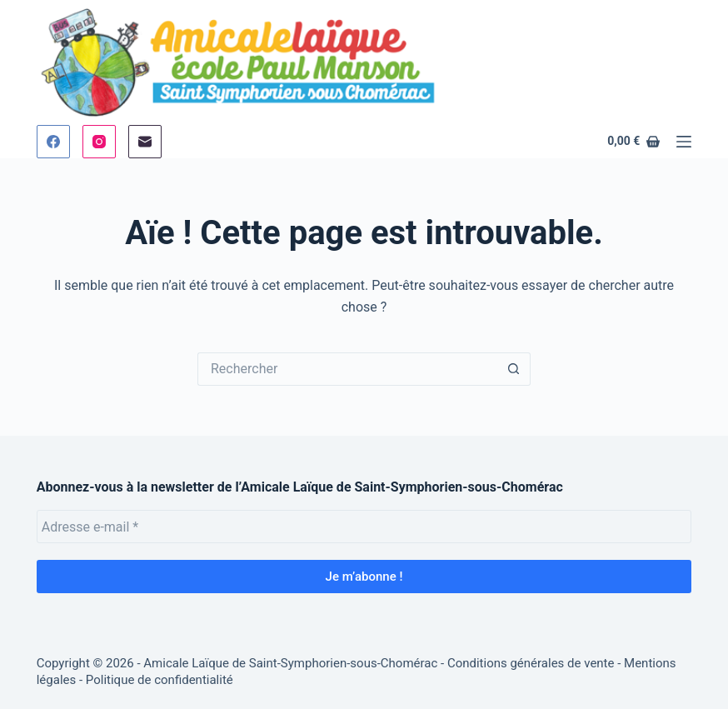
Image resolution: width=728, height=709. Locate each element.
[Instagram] (99, 142)
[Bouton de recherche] (514, 369)
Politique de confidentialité (160, 680)
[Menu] (684, 142)
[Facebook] (53, 142)
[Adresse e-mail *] (364, 527)
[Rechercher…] (347, 369)
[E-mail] (145, 142)
